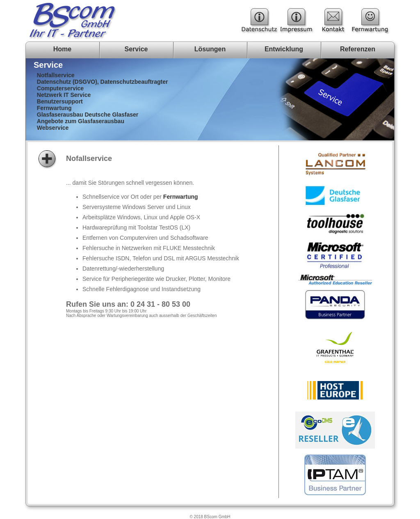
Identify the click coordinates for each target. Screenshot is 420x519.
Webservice (53, 128)
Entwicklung (284, 49)
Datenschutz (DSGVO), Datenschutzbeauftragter (103, 82)
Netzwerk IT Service (64, 95)
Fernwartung (54, 108)
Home (62, 49)
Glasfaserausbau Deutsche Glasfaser (88, 115)
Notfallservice (56, 75)
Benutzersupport (60, 101)
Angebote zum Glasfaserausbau (81, 121)
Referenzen (358, 49)
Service (136, 49)
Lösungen (210, 49)
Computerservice (60, 88)
